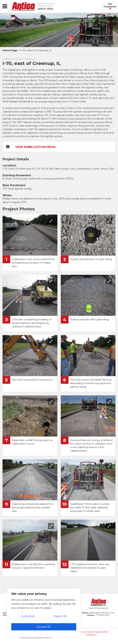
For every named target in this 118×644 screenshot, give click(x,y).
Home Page (10, 50)
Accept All (44, 627)
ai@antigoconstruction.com (102, 613)
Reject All (60, 616)
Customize (28, 616)
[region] (44, 613)
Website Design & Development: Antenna (36, 638)
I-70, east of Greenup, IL (36, 50)
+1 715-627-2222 (102, 615)
